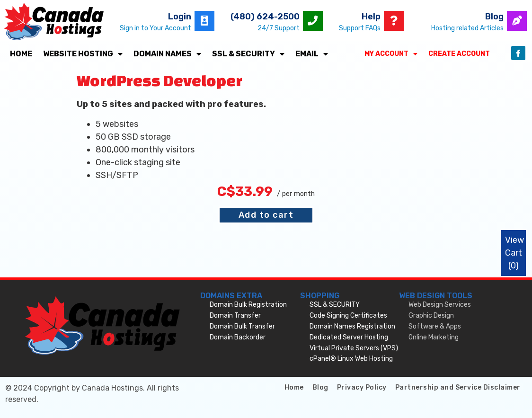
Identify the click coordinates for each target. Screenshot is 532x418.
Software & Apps (435, 326)
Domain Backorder (238, 337)
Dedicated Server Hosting (349, 337)
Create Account (459, 54)
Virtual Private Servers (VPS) (354, 348)
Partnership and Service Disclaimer (458, 387)
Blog (494, 17)
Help (371, 17)
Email (312, 54)
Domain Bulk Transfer (242, 326)
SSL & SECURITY (248, 54)
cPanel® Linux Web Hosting (351, 359)
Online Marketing (434, 337)
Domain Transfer (235, 316)
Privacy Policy (362, 387)
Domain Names (167, 54)
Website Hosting (83, 54)
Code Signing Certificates (348, 316)
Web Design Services (440, 305)
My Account (391, 54)
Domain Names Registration (352, 326)
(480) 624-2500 (265, 17)
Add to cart (266, 215)
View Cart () (514, 253)
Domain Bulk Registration (248, 305)
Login (180, 17)
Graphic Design (431, 316)
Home (21, 54)
